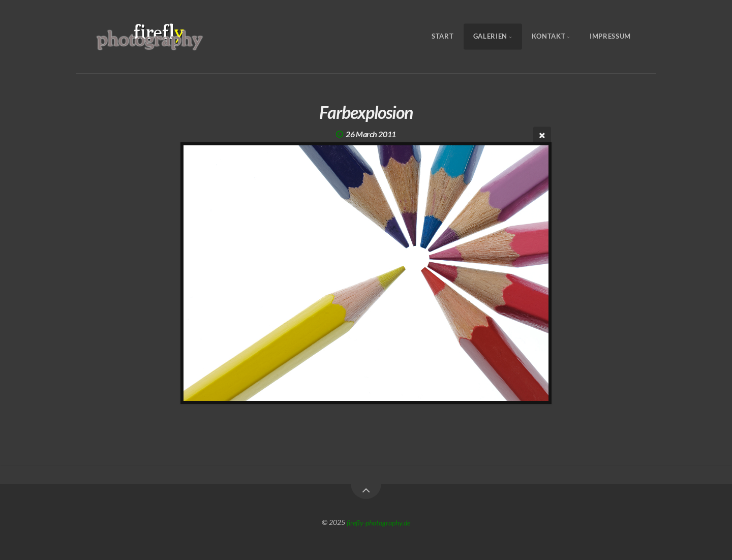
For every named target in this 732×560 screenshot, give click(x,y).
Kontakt (548, 37)
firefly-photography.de (378, 522)
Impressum (610, 37)
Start (443, 37)
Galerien (490, 37)
